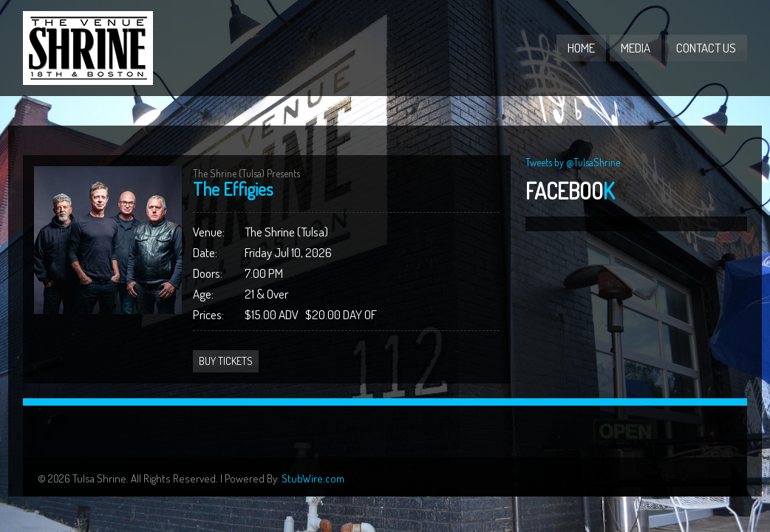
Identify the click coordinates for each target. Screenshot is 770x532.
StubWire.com (313, 478)
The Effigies (233, 189)
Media (636, 48)
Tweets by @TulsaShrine (573, 162)
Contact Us (706, 48)
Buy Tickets (226, 361)
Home (581, 48)
